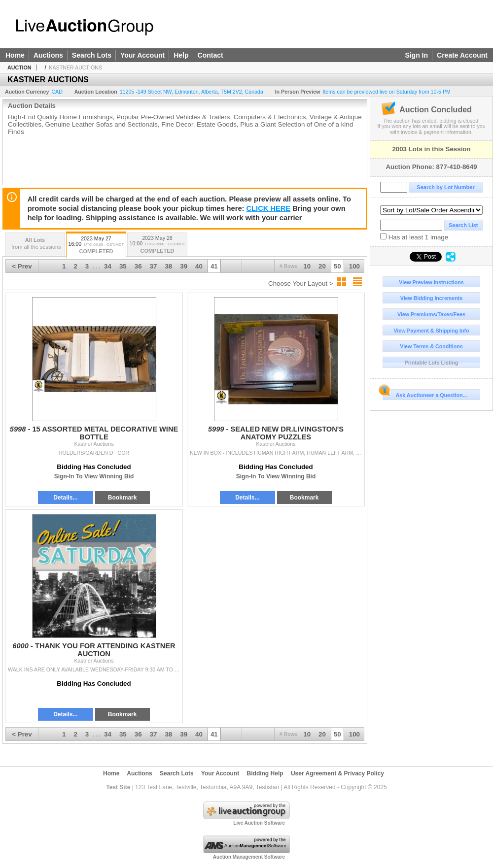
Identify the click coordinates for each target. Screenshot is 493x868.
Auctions (48, 55)
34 (108, 266)
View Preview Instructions (431, 282)
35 (123, 266)
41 (214, 266)
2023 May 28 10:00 (157, 245)
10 (307, 266)
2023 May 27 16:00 (96, 246)
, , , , (192, 92)
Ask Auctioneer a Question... (425, 394)
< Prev (22, 266)
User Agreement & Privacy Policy (337, 773)
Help (181, 55)
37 (154, 266)
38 (168, 266)
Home (15, 55)
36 (138, 266)
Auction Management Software (249, 857)
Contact (211, 55)
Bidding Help (265, 773)
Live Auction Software (259, 823)
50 (337, 266)
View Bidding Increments (432, 298)
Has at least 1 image (414, 237)
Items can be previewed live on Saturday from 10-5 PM (386, 92)
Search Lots (92, 55)
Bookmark (123, 498)
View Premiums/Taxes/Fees (431, 314)
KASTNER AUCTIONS (75, 67)
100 (354, 266)
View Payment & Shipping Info (431, 331)
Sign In (416, 55)
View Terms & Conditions (431, 346)
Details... (65, 498)
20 (322, 266)
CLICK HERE (269, 208)
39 (184, 266)
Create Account (462, 55)
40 (199, 266)
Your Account (142, 55)
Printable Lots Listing (432, 363)
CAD (57, 92)
